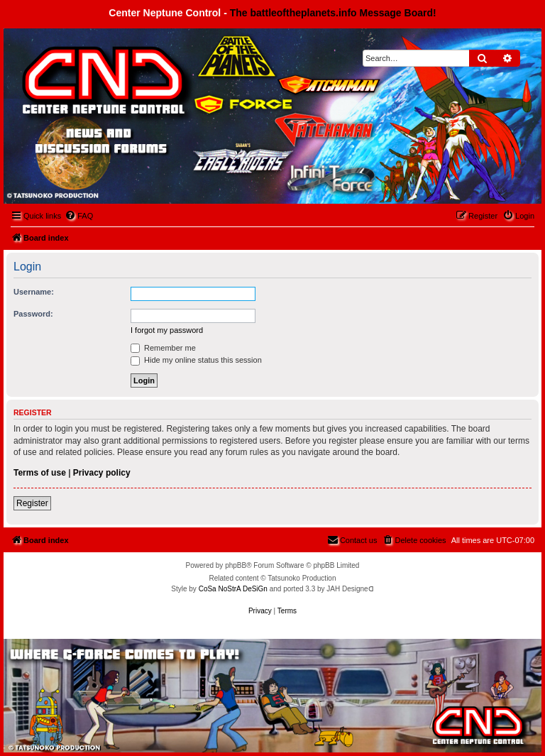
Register (32, 503)
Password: (33, 314)
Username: (34, 292)
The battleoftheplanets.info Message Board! (333, 13)
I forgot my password (167, 330)
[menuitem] (79, 216)
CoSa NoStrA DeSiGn (233, 589)
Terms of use (40, 473)
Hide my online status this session (196, 360)
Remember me (163, 348)
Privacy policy (102, 473)
